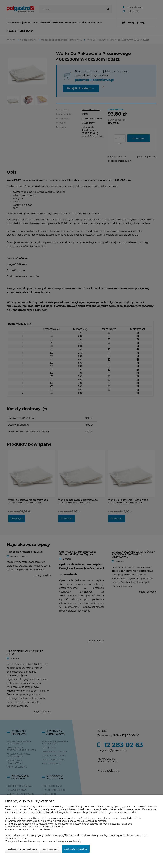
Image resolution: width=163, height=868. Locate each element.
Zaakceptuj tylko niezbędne (22, 849)
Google (77, 812)
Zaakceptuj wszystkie (76, 849)
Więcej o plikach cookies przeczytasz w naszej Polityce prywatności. (43, 841)
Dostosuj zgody (51, 849)
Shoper (86, 812)
